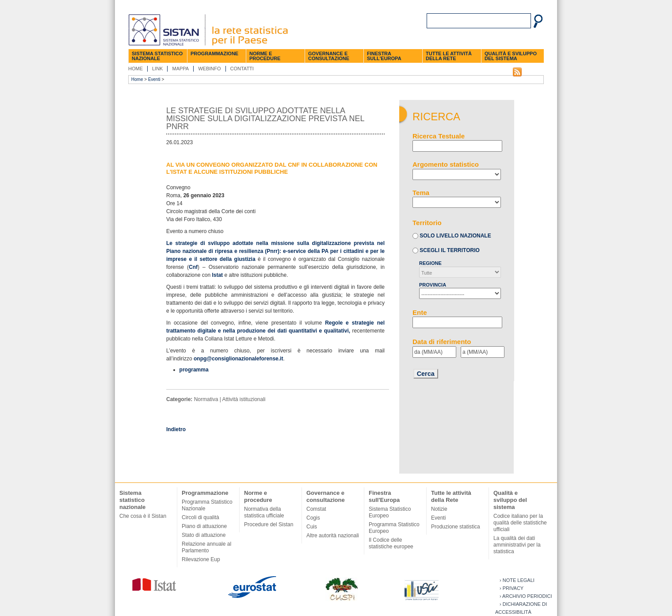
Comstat (316, 509)
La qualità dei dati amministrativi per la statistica (517, 545)
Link (157, 69)
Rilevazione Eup (201, 559)
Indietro (176, 429)
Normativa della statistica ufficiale (264, 512)
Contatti (242, 69)
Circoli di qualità (200, 517)
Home (136, 69)
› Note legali (517, 580)
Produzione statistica (456, 527)
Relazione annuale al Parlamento (206, 547)
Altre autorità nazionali (333, 536)
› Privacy (512, 588)
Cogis (313, 518)
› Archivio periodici (526, 596)
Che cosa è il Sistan (143, 516)
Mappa (180, 69)
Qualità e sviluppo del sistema (511, 56)
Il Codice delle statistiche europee (391, 543)
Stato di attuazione (204, 535)
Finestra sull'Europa (384, 56)
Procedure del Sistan (269, 524)
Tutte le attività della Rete (449, 56)
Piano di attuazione (204, 526)
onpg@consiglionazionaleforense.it (238, 359)
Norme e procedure (265, 56)
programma (194, 370)
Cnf (193, 267)
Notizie (439, 509)
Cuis (312, 527)
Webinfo (209, 69)
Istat (217, 275)
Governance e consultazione (329, 56)
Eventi (154, 79)
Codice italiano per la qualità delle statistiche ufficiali (520, 523)
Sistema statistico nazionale (157, 56)
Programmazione (214, 54)
